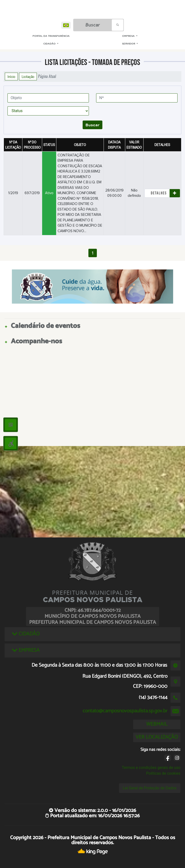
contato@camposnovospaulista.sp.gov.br (125, 711)
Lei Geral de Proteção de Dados (150, 788)
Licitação (28, 77)
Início (11, 77)
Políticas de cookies (163, 773)
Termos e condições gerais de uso (151, 768)
